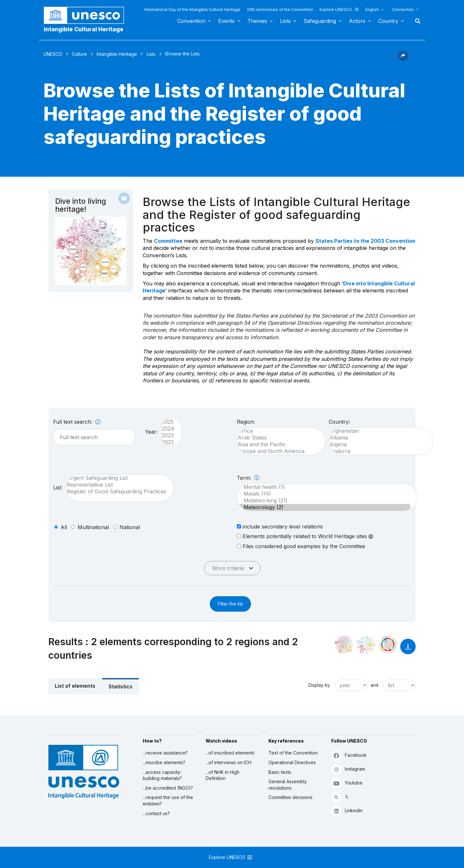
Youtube (347, 783)
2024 (168, 429)
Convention (191, 21)
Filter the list (230, 604)
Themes (257, 21)
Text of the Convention (293, 753)
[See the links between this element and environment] (366, 645)
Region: (246, 422)
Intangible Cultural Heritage (84, 29)
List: (58, 488)
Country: (339, 422)
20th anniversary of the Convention (280, 10)
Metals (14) (324, 494)
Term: (248, 478)
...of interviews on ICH (228, 762)
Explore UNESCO (339, 10)
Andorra (378, 451)
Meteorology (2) (324, 507)
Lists (285, 21)
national (130, 527)
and (374, 685)
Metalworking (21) (324, 501)
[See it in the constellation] (344, 645)
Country (388, 21)
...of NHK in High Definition (222, 775)
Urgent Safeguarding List (116, 478)
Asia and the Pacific (278, 444)
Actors (357, 21)
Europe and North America (278, 451)
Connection (403, 10)
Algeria (378, 444)
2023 (168, 435)
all (64, 527)
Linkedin (347, 811)
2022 (168, 442)
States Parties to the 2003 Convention (365, 241)
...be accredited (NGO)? (168, 788)
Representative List (116, 485)
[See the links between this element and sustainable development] (388, 645)
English (372, 10)
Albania (378, 438)
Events (226, 21)
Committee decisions (290, 797)
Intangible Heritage (117, 54)
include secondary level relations (280, 526)
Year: (151, 432)
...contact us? (156, 813)
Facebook (349, 755)
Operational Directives (292, 762)
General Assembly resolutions (288, 785)
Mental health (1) (324, 487)
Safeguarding (320, 21)
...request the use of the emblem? (168, 800)
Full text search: (77, 422)
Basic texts (280, 772)
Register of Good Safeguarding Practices (116, 492)
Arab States (278, 438)
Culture (79, 54)
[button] (403, 59)
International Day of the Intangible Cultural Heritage (192, 10)
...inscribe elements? (164, 762)
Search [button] (416, 21)
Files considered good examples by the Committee (301, 546)
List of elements (75, 686)
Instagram (348, 769)
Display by (319, 685)
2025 (168, 422)
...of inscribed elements (230, 753)
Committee (168, 241)
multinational (93, 527)
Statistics (121, 686)
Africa (278, 431)
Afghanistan (378, 431)
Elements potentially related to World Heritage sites (305, 536)
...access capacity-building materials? (162, 775)
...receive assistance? (165, 753)
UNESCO (53, 54)
